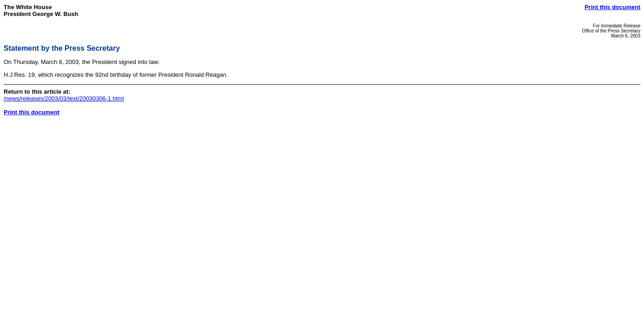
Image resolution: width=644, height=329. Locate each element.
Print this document (612, 7)
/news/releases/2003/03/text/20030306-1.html (64, 98)
